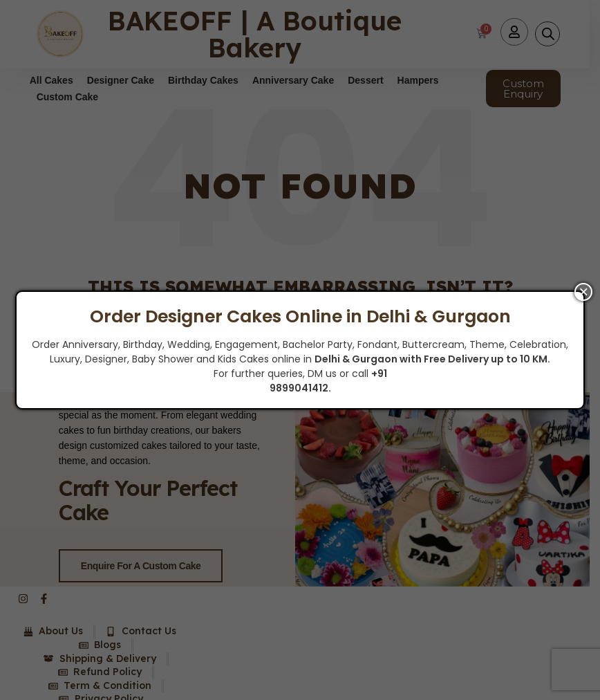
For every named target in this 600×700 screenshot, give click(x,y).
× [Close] (583, 292)
